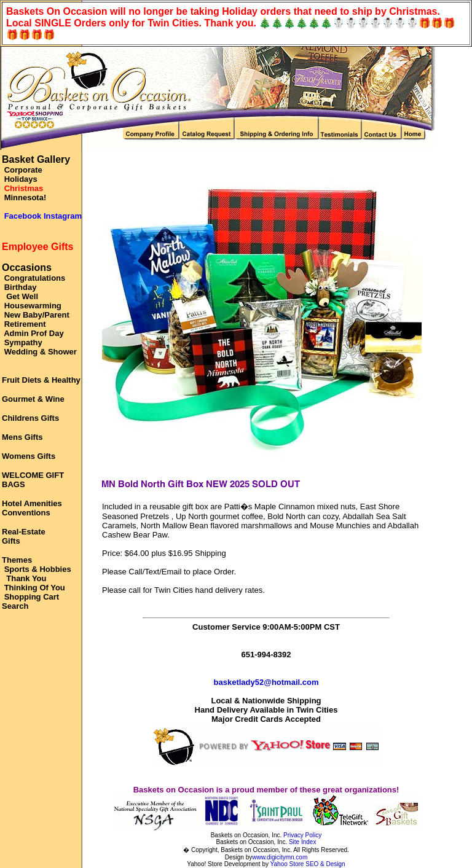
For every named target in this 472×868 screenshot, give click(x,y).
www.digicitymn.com (280, 857)
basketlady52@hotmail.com (266, 682)
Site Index (302, 842)
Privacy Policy (302, 835)
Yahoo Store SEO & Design (308, 864)
